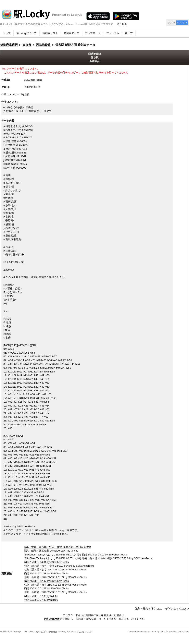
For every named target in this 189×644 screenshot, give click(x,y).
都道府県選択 (9, 45)
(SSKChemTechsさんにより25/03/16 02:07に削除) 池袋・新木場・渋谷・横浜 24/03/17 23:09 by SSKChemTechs (88, 558)
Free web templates (137, 632)
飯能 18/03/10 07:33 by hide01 (41, 596)
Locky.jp (17, 632)
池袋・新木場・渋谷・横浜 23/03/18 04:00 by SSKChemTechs (59, 566)
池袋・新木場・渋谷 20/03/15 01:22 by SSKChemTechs (55, 592)
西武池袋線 (43, 45)
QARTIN (164, 632)
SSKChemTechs (33, 80)
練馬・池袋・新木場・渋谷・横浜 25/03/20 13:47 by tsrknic (57, 547)
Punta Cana (183, 632)
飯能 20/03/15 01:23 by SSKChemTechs (46, 588)
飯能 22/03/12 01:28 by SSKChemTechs (46, 573)
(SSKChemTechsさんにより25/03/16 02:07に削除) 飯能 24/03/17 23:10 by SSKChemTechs (75, 555)
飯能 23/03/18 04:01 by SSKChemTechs (46, 562)
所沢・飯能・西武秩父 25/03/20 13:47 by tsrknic (51, 551)
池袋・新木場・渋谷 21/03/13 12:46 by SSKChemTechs (55, 585)
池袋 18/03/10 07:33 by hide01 (41, 600)
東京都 (27, 45)
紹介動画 (122, 24)
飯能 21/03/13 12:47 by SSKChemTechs (46, 581)
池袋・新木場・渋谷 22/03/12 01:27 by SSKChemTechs (55, 577)
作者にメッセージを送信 (15, 94)
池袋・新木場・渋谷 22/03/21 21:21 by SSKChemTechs (55, 570)
